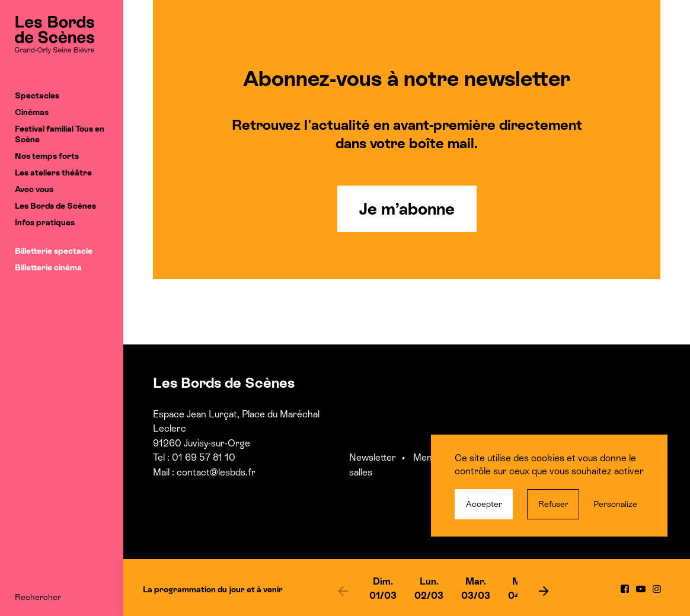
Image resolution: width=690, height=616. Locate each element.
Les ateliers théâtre (53, 173)
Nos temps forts (47, 156)
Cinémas (32, 112)
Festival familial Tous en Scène (60, 134)
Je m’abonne (407, 209)
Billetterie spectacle (54, 251)
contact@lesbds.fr (216, 472)
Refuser (553, 504)
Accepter (484, 504)
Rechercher (38, 597)
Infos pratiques (45, 222)
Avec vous (34, 189)
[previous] (343, 591)
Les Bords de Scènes (55, 206)
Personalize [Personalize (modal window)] (615, 504)
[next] (544, 591)
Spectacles (37, 95)
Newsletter (373, 457)
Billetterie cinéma (48, 267)
